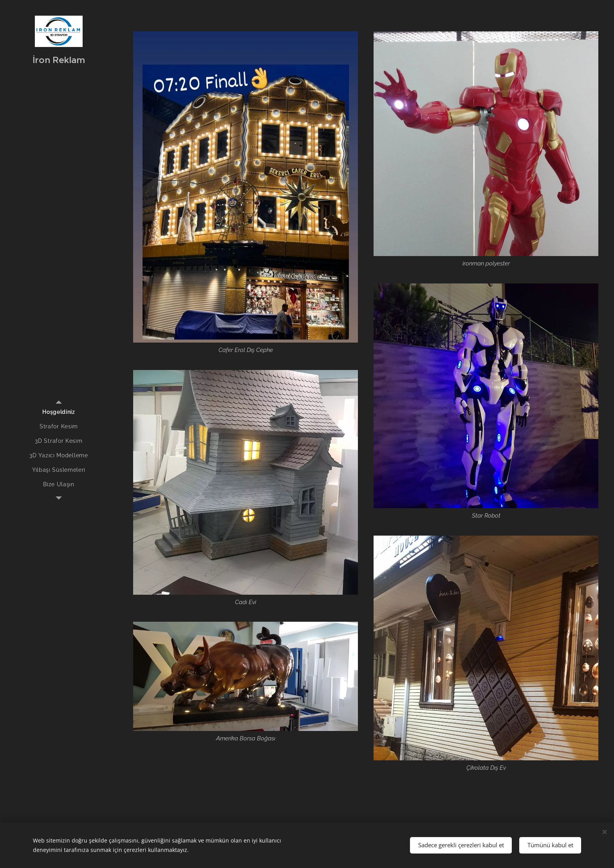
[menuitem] (59, 412)
